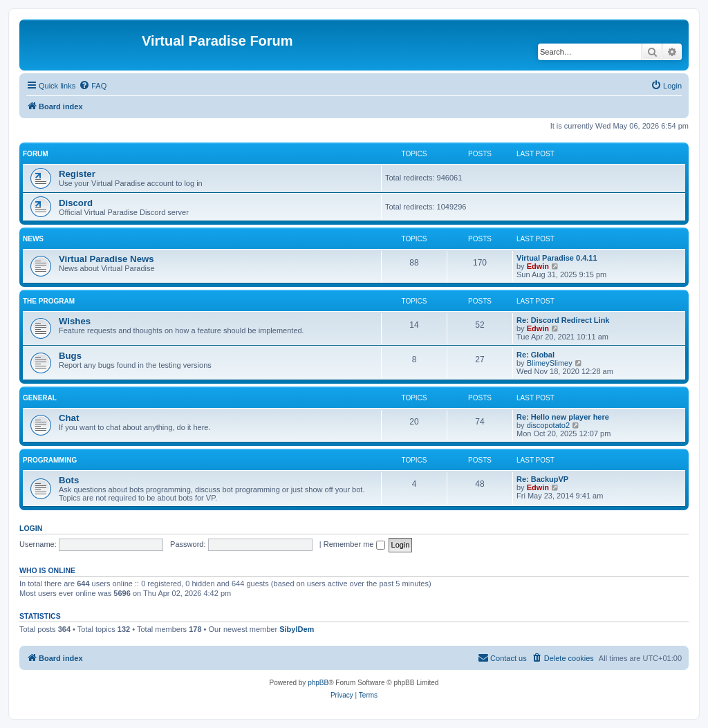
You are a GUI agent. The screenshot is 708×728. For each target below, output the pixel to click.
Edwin (538, 266)
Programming (50, 460)
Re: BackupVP (542, 479)
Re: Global (535, 355)
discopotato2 (548, 425)
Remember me (354, 544)
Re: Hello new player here (563, 417)
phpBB (318, 683)
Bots (69, 480)
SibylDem (297, 629)
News (33, 239)
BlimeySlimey (550, 363)
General (40, 398)
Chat (69, 418)
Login (31, 528)
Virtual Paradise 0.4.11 (557, 258)
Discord (76, 203)
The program (49, 301)
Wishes (75, 321)
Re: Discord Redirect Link (563, 320)
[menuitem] (93, 86)
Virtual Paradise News (106, 259)
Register (77, 174)
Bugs (70, 356)
